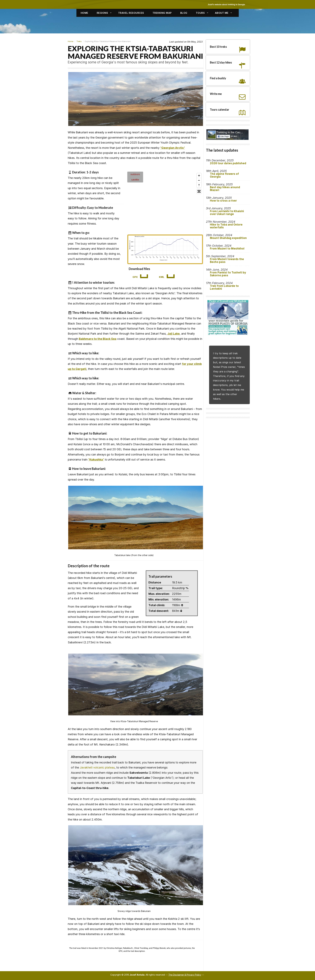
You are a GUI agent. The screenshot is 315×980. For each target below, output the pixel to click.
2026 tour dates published (228, 163)
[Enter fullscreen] (199, 191)
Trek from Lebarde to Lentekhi (224, 287)
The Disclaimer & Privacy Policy (185, 975)
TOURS (200, 13)
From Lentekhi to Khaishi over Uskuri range (227, 213)
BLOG (184, 13)
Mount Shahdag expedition (228, 238)
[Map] (165, 202)
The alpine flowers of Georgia (224, 175)
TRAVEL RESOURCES (131, 13)
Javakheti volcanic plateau (97, 767)
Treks (79, 41)
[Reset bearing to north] (199, 185)
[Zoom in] (199, 176)
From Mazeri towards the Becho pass (227, 261)
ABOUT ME (222, 13)
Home (71, 41)
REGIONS (102, 13)
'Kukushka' (96, 460)
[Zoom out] (199, 180)
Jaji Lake (173, 334)
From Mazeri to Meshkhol (227, 249)
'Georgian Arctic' (173, 148)
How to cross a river (223, 201)
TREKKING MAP (162, 13)
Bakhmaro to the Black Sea (98, 339)
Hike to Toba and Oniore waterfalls (226, 226)
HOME (84, 13)
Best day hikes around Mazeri (225, 189)
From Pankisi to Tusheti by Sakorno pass (228, 274)
